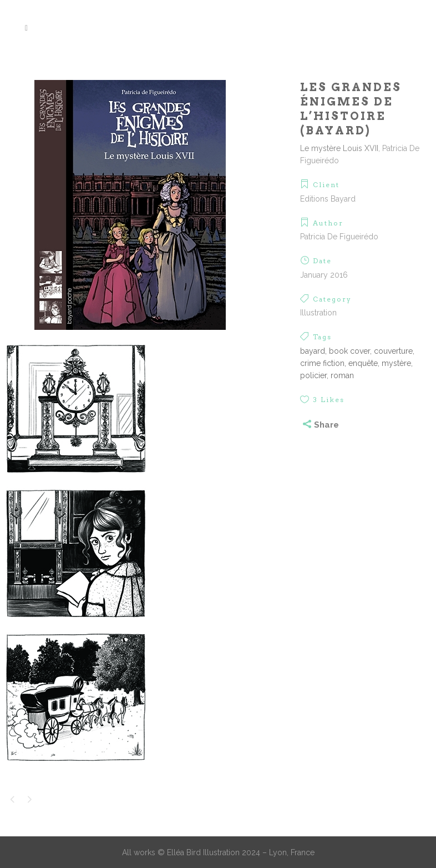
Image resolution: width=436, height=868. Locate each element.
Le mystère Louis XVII (339, 148)
